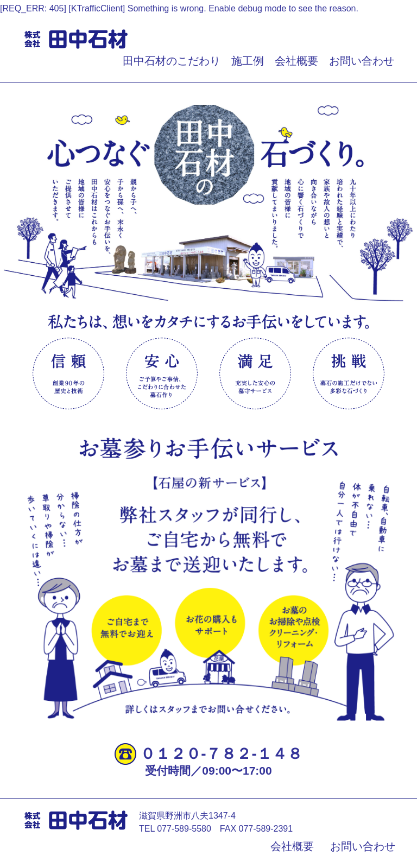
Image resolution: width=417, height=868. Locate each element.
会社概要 (296, 61)
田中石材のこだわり (172, 61)
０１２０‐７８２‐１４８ (221, 754)
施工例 (248, 61)
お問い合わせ (362, 61)
